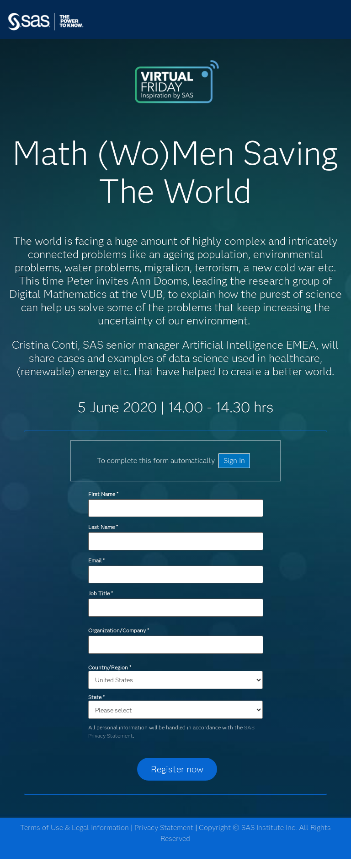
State (96, 697)
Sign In (234, 461)
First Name (103, 494)
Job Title (100, 593)
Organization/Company (118, 630)
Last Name (103, 527)
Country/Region (109, 667)
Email (96, 560)
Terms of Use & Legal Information (74, 828)
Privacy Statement (164, 828)
